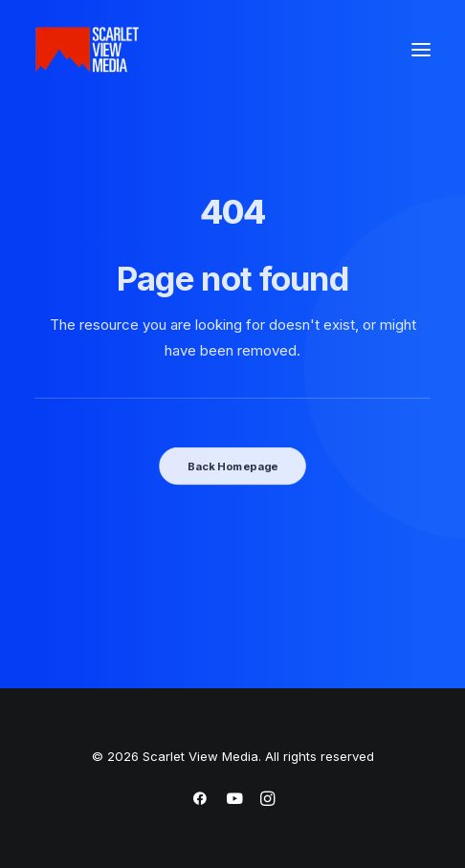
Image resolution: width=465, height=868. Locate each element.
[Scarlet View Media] (87, 50)
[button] (421, 50)
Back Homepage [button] (232, 466)
